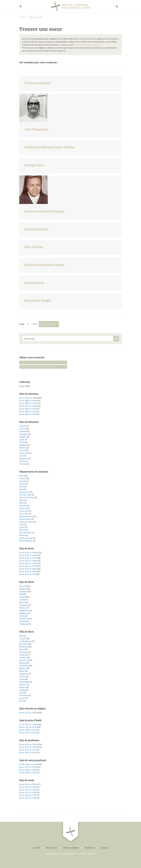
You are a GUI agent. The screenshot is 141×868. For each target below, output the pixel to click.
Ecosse (23, 450)
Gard (22, 489)
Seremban (24, 695)
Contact (104, 847)
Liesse (22, 698)
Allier (22, 503)
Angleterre (24, 610)
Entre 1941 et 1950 (28, 566)
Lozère (22, 478)
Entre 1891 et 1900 (28, 398)
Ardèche (23, 505)
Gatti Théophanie (36, 129)
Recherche (90, 847)
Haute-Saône (25, 519)
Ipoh (22, 693)
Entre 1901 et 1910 (28, 403)
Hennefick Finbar (36, 229)
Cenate (23, 657)
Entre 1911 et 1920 (28, 411)
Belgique (23, 445)
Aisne (22, 500)
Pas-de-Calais (26, 495)
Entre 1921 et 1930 (28, 563)
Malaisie (23, 437)
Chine (22, 442)
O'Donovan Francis (37, 83)
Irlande (23, 431)
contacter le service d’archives (87, 45)
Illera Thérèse (34, 247)
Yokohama (24, 666)
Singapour (24, 458)
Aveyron (23, 508)
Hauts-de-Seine (27, 522)
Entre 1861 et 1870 (28, 409)
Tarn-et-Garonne (27, 497)
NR (21, 594)
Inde (22, 456)
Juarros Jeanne (34, 283)
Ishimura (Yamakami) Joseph (44, 265)
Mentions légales (71, 847)
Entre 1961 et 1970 (28, 558)
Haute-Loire (25, 492)
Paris (22, 487)
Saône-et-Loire (26, 538)
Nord (22, 476)
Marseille (23, 644)
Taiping (23, 690)
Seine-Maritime (26, 541)
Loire (22, 524)
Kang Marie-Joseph (38, 301)
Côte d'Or (24, 511)
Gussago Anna (34, 165)
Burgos (23, 687)
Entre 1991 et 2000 (28, 569)
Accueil (22, 17)
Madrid (23, 663)
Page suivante (49, 324)
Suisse (22, 461)
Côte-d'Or (24, 514)
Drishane (23, 652)
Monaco (23, 448)
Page (25, 324)
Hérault (23, 481)
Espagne (23, 434)
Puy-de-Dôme (26, 533)
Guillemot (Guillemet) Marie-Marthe (49, 147)
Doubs (22, 484)
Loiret (22, 527)
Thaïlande (24, 624)
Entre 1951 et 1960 (28, 561)
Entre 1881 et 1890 (28, 401)
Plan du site (51, 847)
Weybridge (24, 682)
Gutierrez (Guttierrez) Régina (44, 211)
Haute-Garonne (27, 516)
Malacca (23, 668)
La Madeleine (25, 641)
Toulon (23, 638)
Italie (22, 426)
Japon (22, 439)
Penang (23, 621)
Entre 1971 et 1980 (28, 553)
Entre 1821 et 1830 (28, 770)
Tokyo (22, 679)
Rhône (22, 535)
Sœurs (22, 386)
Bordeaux (24, 647)
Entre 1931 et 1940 (28, 571)
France (22, 429)
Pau (21, 701)
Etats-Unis (24, 453)
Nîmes (22, 671)
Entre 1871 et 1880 (28, 406)
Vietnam (23, 464)
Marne (22, 530)
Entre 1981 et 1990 (28, 414)
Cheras (23, 676)
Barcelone (24, 660)
